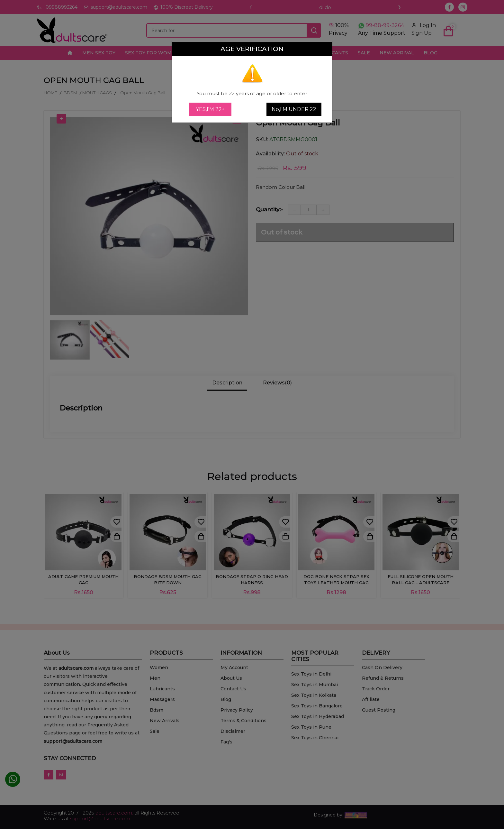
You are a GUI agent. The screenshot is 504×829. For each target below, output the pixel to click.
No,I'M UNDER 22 (294, 109)
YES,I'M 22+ (210, 109)
